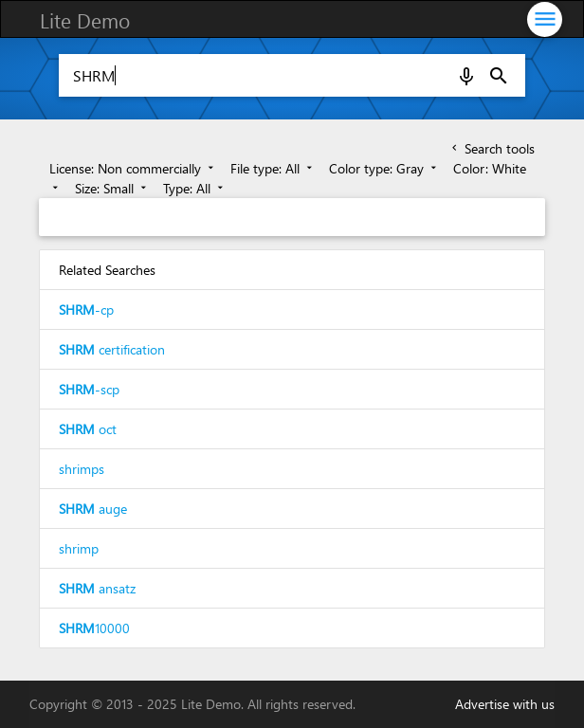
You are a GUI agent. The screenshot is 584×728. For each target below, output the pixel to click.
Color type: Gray (384, 168)
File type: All (273, 168)
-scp (89, 389)
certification (112, 349)
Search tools (492, 148)
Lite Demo (85, 20)
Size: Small (112, 188)
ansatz (97, 588)
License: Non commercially (133, 168)
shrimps (82, 469)
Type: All (195, 188)
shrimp (79, 548)
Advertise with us (505, 704)
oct (88, 429)
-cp (86, 309)
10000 (94, 628)
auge (93, 509)
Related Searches (107, 270)
